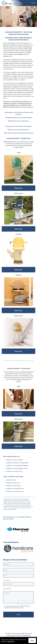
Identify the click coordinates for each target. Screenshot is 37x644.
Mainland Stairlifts (12, 509)
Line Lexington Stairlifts (13, 508)
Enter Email (7, 580)
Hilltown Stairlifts (17, 501)
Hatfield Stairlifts (16, 499)
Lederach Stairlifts (26, 506)
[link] (18, 169)
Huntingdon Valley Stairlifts (19, 502)
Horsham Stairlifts (8, 502)
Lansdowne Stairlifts (17, 506)
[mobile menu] (34, 3)
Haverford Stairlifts (24, 499)
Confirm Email (7, 589)
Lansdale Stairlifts (8, 506)
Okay (32, 640)
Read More (11, 641)
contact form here (27, 107)
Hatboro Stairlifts (7, 499)
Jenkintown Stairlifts (13, 503)
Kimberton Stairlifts (22, 503)
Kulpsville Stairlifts (16, 505)
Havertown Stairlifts (8, 501)
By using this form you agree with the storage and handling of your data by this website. (18, 607)
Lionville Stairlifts (23, 508)
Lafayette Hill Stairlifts (26, 505)
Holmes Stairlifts (25, 501)
